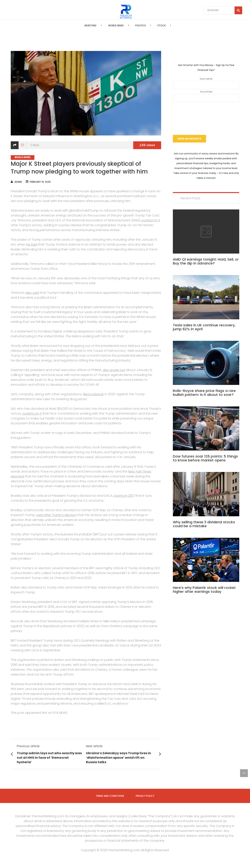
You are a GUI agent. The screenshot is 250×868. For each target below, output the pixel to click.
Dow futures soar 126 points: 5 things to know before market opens (205, 458)
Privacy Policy (145, 796)
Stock (147, 25)
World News (102, 25)
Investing (76, 25)
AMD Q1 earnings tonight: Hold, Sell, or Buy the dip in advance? (206, 261)
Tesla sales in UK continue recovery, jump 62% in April (204, 327)
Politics (126, 25)
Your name (206, 83)
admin (18, 182)
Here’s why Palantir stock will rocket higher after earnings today (204, 590)
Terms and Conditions (110, 796)
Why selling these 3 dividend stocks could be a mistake (204, 524)
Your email (206, 96)
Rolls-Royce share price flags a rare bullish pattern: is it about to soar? (204, 393)
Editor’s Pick (171, 25)
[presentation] (206, 114)
